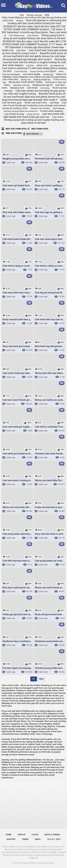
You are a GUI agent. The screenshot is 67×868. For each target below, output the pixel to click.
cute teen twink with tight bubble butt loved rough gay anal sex (34, 115)
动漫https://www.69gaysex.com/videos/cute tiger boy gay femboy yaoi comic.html (34, 18)
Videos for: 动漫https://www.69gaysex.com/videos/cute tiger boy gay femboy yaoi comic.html (34, 77)
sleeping (19, 21)
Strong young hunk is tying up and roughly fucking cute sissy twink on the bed (34, 121)
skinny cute (42, 65)
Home (9, 835)
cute (22, 15)
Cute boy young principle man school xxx (20, 111)
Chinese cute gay (34, 15)
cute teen (21, 50)
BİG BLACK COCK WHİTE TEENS (26, 82)
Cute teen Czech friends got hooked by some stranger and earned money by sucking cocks (34, 105)
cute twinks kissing (14, 114)
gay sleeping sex (57, 66)
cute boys (54, 103)
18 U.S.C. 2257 (54, 839)
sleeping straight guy (42, 80)
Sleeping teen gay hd (42, 85)
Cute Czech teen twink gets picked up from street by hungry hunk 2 (34, 52)
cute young (45, 88)
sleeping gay (48, 74)
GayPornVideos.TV (30, 863)
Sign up (22, 835)
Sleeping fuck (17, 88)
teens (61, 71)
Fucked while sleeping (52, 111)
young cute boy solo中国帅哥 (43, 71)
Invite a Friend (52, 835)
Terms (25, 839)
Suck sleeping (59, 108)
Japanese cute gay (21, 85)
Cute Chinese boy (17, 35)
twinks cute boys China (36, 103)
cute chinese (33, 35)
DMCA (38, 839)
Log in (35, 835)
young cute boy (33, 114)
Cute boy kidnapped (11, 74)
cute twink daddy (31, 74)
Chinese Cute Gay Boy (40, 108)
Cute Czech (58, 117)
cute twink (32, 88)
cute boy (30, 65)
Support (11, 839)
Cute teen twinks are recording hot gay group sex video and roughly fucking (34, 92)
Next (41, 679)
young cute (26, 79)
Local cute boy (21, 71)
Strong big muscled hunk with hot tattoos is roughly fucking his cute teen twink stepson (34, 62)
